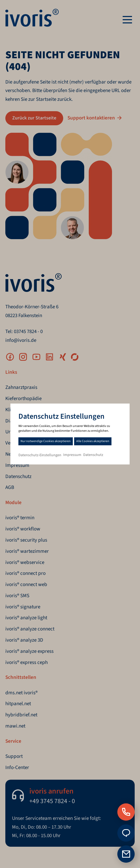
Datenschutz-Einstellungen (40, 455)
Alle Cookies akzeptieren (93, 441)
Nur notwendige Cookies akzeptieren (46, 441)
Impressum (72, 455)
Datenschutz (93, 455)
